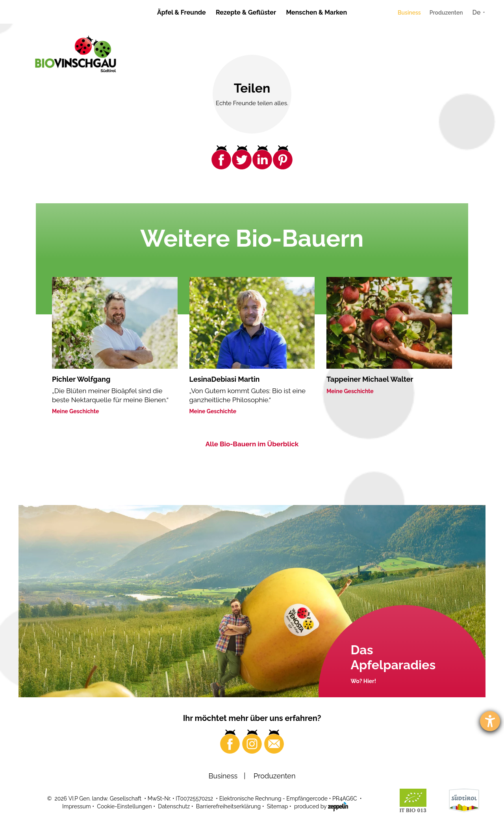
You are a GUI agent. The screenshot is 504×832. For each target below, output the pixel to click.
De (477, 12)
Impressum (77, 806)
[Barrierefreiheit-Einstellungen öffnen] (490, 721)
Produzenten (446, 13)
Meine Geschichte (76, 411)
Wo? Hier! (363, 681)
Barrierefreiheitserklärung (228, 806)
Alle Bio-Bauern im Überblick (252, 444)
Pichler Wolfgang (81, 379)
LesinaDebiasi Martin (225, 379)
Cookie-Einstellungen (124, 806)
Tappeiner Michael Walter (370, 379)
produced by (321, 806)
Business (409, 13)
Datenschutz (174, 806)
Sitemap (277, 806)
